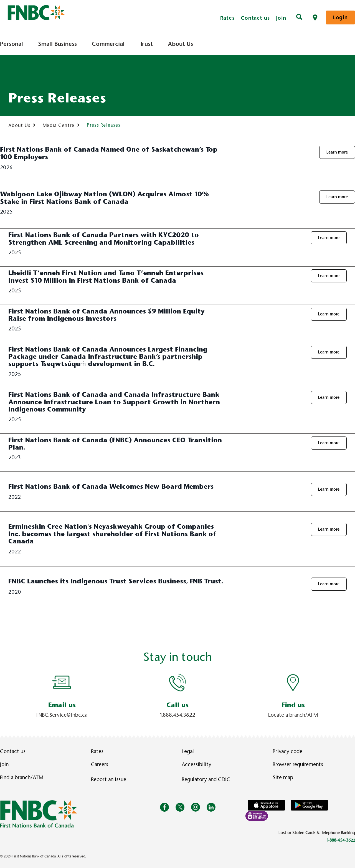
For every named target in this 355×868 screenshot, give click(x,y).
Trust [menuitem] (146, 44)
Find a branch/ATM (22, 777)
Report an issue (109, 779)
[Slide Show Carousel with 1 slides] (177, 695)
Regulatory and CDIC (207, 779)
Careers (100, 764)
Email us (62, 705)
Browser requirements (298, 764)
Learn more (337, 152)
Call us (177, 705)
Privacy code (287, 751)
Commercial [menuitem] (108, 44)
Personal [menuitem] (12, 44)
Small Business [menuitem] (57, 44)
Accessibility (196, 764)
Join (281, 18)
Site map (283, 777)
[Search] (299, 17)
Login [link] (340, 17)
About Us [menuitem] (180, 44)
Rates (228, 18)
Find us (293, 705)
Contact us (255, 18)
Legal (188, 751)
